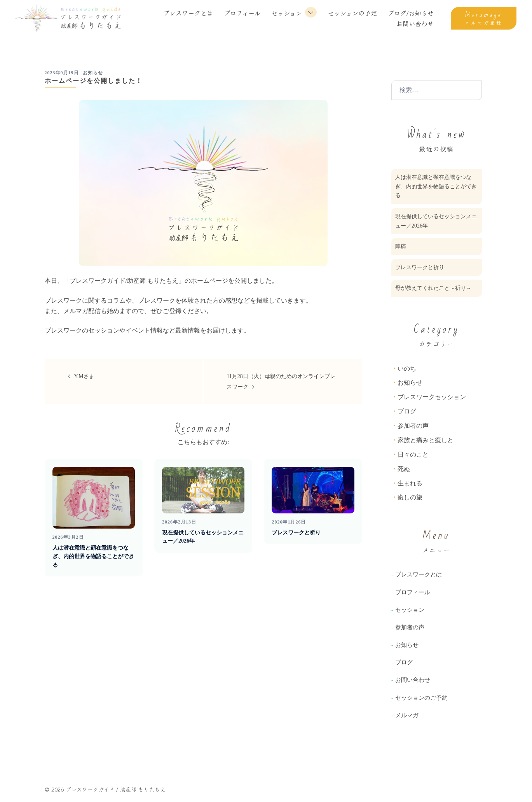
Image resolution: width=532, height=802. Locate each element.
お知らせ (93, 73)
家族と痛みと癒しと (426, 440)
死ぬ (404, 469)
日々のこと (413, 454)
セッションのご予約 (421, 698)
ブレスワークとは (188, 13)
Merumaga (484, 15)
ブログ (407, 411)
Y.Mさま (84, 376)
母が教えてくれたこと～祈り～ (433, 288)
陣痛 (401, 246)
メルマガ (407, 715)
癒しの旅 (410, 497)
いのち (407, 369)
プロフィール (242, 13)
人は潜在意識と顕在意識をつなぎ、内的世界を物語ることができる (93, 556)
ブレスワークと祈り (296, 533)
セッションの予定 (352, 13)
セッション (287, 13)
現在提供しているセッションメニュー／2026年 (436, 221)
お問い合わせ (415, 23)
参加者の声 (413, 426)
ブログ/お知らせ (411, 13)
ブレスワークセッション (432, 397)
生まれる (410, 483)
